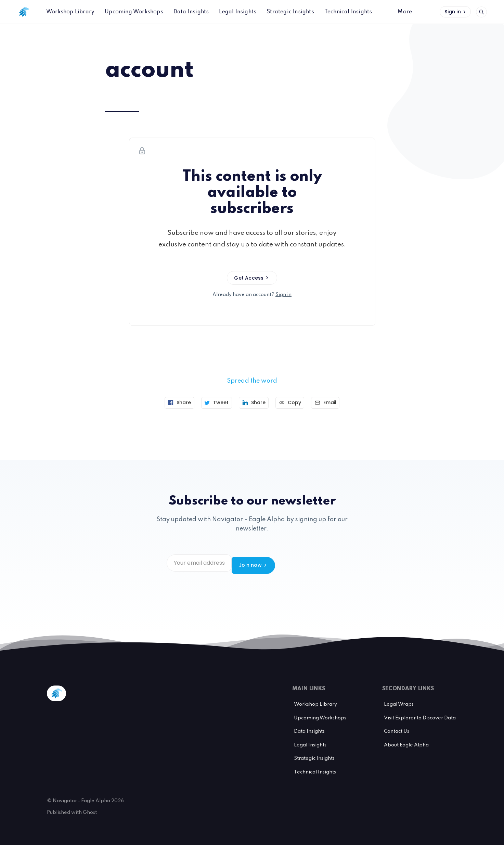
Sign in (456, 12)
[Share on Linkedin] (254, 403)
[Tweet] (214, 403)
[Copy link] (292, 403)
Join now (316, 563)
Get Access (252, 278)
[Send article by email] (330, 403)
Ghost (90, 808)
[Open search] (481, 12)
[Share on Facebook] (175, 403)
